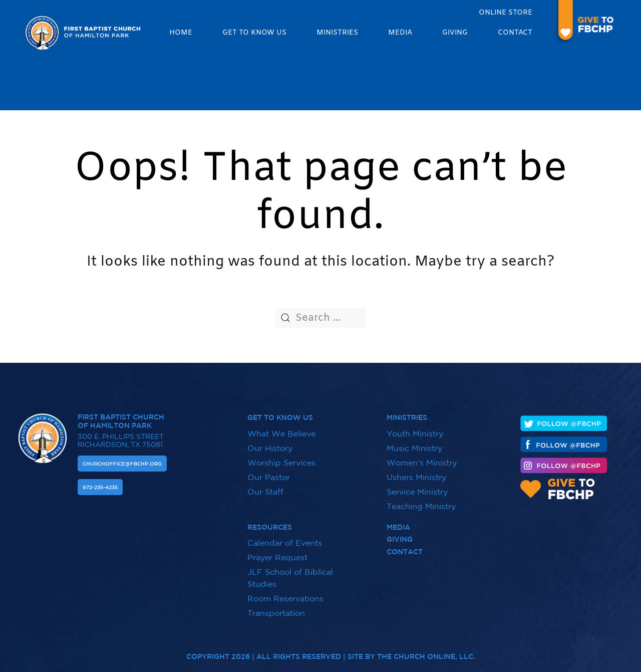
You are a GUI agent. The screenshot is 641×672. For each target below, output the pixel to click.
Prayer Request (277, 552)
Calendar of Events (285, 537)
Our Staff (265, 486)
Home (181, 33)
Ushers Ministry (416, 472)
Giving (455, 33)
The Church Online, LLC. (426, 651)
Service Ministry (417, 486)
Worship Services (281, 457)
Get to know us (254, 33)
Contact (515, 33)
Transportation (276, 607)
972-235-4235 (100, 482)
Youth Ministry (415, 428)
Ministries (337, 33)
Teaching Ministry (421, 501)
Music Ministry (414, 442)
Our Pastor (269, 472)
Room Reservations (285, 593)
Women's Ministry (422, 457)
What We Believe (281, 428)
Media (400, 33)
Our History (270, 442)
